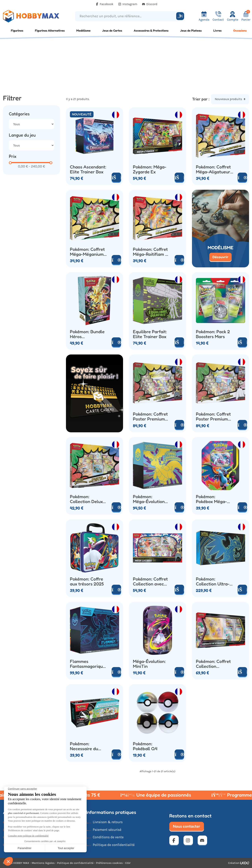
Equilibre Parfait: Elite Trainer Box (150, 334)
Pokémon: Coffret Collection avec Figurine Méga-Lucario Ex (150, 581)
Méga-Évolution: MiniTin (149, 664)
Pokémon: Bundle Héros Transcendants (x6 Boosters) (88, 334)
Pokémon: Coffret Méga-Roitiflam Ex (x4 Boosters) (152, 252)
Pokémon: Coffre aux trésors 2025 (87, 581)
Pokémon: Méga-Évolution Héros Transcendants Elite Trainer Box (150, 499)
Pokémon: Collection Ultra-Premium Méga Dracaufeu (213, 581)
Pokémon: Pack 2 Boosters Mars (213, 334)
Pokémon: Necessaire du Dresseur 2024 (85, 746)
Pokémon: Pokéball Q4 (145, 746)
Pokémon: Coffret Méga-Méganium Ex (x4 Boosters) (87, 252)
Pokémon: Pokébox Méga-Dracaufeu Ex (211, 499)
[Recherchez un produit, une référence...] (126, 16)
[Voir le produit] (242, 177)
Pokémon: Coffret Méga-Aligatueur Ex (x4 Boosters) (213, 169)
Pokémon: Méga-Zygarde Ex (150, 169)
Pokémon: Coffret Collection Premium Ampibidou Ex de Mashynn (213, 664)
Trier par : (201, 99)
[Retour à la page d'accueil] (31, 16)
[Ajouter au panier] (116, 177)
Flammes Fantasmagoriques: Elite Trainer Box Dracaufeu (89, 664)
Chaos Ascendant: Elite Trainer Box (88, 169)
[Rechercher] (180, 16)
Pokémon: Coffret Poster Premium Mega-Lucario (150, 416)
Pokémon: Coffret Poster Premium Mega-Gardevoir (213, 416)
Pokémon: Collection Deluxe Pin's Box (88, 499)
